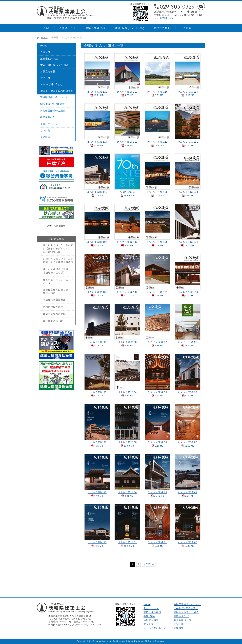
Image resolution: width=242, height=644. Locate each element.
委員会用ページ (49, 124)
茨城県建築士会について (54, 97)
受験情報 (45, 137)
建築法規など (48, 117)
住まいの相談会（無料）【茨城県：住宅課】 (57, 271)
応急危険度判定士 (53, 307)
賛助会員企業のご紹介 (53, 111)
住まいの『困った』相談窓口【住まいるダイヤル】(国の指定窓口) (58, 248)
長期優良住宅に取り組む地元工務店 (57, 291)
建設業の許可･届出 (54, 321)
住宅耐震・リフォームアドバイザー (58, 281)
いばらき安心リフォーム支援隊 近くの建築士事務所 (58, 261)
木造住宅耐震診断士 (54, 300)
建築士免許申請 (95, 28)
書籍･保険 (129, 28)
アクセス (186, 28)
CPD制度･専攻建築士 (52, 104)
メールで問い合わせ (166, 18)
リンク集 (45, 131)
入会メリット (68, 28)
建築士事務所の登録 (54, 314)
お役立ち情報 (162, 28)
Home (46, 28)
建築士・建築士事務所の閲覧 (57, 91)
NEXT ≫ (149, 564)
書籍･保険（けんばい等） (55, 65)
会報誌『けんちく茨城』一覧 (67, 38)
